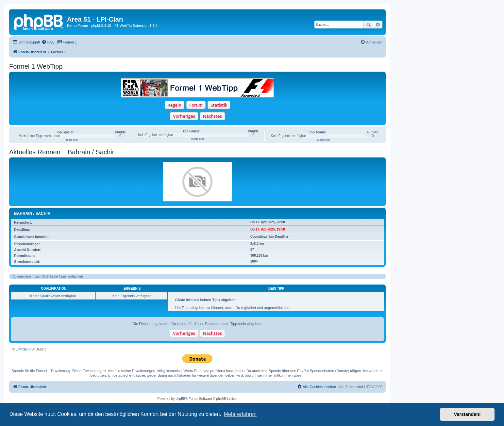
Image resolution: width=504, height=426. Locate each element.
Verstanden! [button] (467, 414)
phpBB (180, 399)
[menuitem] (48, 42)
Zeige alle (71, 140)
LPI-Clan (22, 349)
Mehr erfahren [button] (240, 414)
